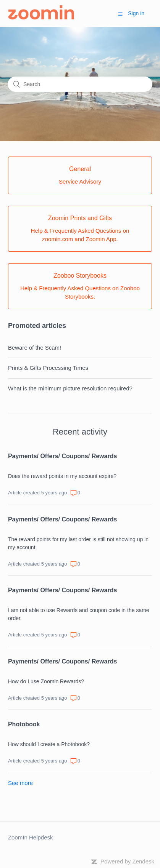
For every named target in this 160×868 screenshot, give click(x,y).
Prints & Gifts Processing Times (48, 368)
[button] (120, 14)
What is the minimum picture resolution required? (70, 388)
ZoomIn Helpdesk (31, 837)
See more (20, 783)
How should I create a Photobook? (49, 744)
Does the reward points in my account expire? (62, 476)
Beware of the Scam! (35, 348)
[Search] (80, 84)
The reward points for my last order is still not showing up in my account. (78, 543)
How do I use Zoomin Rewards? (46, 681)
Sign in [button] (136, 13)
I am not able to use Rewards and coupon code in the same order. (79, 614)
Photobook (24, 724)
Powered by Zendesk (127, 861)
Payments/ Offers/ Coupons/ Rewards (62, 456)
